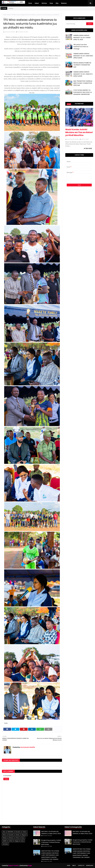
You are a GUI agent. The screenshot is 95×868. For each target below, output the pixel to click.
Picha (17, 838)
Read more (89, 148)
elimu (22, 841)
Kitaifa (9, 15)
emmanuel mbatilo (10, 32)
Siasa (23, 838)
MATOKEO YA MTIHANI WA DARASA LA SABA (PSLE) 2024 (51, 833)
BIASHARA (10, 832)
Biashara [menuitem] (64, 3)
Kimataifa (11, 835)
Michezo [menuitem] (44, 3)
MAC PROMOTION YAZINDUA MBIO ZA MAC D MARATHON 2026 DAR (83, 83)
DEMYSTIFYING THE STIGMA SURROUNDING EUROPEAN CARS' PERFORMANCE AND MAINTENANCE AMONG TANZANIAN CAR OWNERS (50, 855)
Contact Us (81, 865)
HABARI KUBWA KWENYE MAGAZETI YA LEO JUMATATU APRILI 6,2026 (83, 74)
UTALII (11, 841)
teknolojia (5, 844)
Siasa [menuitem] (51, 3)
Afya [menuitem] (57, 3)
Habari (25, 832)
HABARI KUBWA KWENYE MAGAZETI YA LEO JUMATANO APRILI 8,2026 (83, 56)
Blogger (30, 865)
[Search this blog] (76, 24)
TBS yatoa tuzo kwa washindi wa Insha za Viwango (81, 47)
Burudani (18, 832)
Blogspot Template (13, 865)
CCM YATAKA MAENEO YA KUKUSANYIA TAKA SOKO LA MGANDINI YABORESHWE (83, 92)
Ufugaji (17, 841)
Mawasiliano (90, 865)
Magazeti (24, 835)
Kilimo (4, 835)
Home (5, 15)
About (74, 865)
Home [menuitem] (30, 3)
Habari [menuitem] (37, 3)
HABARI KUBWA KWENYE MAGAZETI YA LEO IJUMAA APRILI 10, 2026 (82, 37)
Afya (4, 832)
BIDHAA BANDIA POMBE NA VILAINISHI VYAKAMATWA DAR (82, 65)
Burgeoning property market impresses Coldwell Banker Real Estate (51, 842)
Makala (5, 838)
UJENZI (5, 841)
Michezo (11, 838)
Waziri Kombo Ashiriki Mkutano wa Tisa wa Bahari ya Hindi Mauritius (79, 132)
